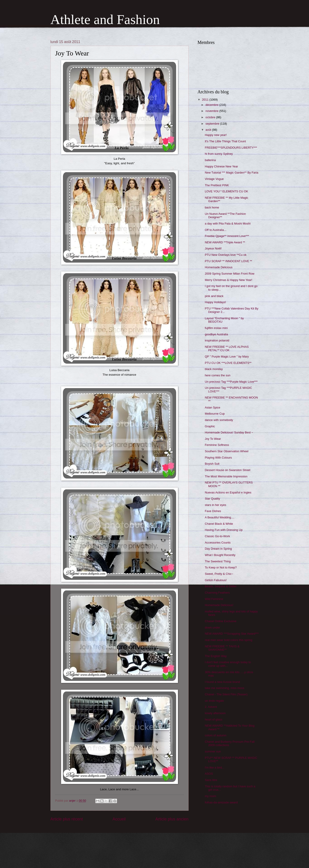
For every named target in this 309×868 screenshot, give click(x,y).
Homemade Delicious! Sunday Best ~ (229, 432)
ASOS (209, 774)
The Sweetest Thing (218, 561)
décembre (212, 105)
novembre (212, 111)
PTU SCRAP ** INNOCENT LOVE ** (229, 261)
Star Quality (212, 499)
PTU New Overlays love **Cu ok (226, 255)
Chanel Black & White (219, 524)
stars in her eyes (216, 505)
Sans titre (211, 780)
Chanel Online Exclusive (221, 621)
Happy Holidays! (216, 302)
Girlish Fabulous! (216, 580)
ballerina (210, 160)
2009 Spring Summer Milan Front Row (230, 274)
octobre (211, 117)
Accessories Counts (218, 543)
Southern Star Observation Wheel (227, 451)
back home (212, 207)
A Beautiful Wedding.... (220, 517)
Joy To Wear (213, 439)
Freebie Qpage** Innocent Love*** (227, 236)
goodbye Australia (216, 334)
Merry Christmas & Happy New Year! (229, 280)
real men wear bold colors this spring (229, 640)
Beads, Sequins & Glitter (221, 586)
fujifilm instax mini (216, 328)
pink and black (214, 296)
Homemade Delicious (219, 267)
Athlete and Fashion (105, 19)
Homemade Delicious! (219, 605)
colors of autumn (216, 735)
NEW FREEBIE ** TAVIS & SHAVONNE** (222, 648)
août (209, 130)
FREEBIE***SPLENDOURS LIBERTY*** (231, 148)
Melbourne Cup (215, 414)
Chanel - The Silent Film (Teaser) (226, 694)
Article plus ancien (172, 819)
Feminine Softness (217, 445)
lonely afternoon (215, 713)
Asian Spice (213, 407)
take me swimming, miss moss (225, 688)
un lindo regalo (214, 701)
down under (212, 627)
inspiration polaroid (217, 340)
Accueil (119, 819)
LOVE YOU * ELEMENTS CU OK (227, 191)
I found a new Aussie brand (222, 682)
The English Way (216, 656)
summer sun (213, 751)
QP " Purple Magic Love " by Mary (227, 357)
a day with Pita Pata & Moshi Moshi (228, 224)
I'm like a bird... (215, 768)
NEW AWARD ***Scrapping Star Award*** (232, 634)
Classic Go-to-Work (217, 536)
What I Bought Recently (220, 555)
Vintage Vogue (214, 179)
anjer (73, 801)
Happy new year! (216, 135)
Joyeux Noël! (213, 248)
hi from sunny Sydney (219, 154)
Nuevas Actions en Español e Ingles (228, 492)
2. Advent (211, 707)
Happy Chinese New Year (222, 166)
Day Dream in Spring (218, 549)
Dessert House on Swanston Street (228, 470)
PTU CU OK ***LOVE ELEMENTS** (228, 363)
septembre (213, 124)
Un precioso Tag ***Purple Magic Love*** (231, 382)
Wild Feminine (214, 599)
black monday (214, 369)
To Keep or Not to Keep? (221, 567)
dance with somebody (219, 420)
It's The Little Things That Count (225, 141)
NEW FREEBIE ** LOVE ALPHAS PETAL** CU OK (227, 348)
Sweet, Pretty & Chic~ (219, 574)
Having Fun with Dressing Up (224, 530)
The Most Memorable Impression (226, 476)
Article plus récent (67, 819)
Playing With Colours (218, 458)
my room (211, 796)
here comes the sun (218, 375)
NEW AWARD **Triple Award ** (225, 242)
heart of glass (214, 719)
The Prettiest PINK (217, 185)
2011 (206, 100)
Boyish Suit (212, 464)
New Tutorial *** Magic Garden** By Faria (232, 173)
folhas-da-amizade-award (221, 802)
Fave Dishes (213, 511)
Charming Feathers (217, 593)
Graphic (210, 426)
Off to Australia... (216, 230)
